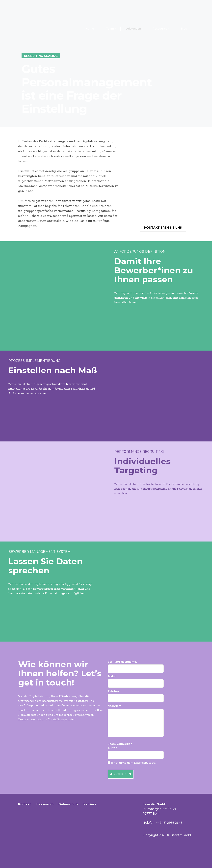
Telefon (151, 696)
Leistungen (134, 29)
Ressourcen (162, 29)
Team (111, 29)
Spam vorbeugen (151, 751)
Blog (184, 29)
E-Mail (151, 681)
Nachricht (151, 721)
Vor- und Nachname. (151, 667)
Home (90, 29)
